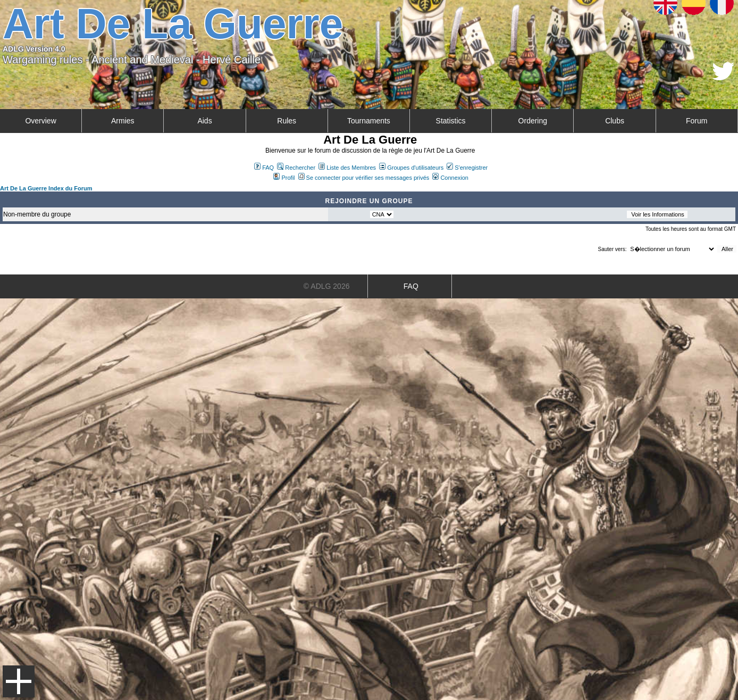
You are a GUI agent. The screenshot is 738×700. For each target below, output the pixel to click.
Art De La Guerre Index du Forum (46, 188)
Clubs (615, 121)
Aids (204, 121)
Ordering (533, 121)
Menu (19, 681)
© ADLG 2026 (327, 286)
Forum (697, 121)
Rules (287, 121)
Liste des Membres (347, 168)
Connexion (450, 178)
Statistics (451, 121)
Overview (40, 121)
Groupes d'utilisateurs (411, 168)
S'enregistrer (467, 168)
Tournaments (369, 121)
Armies (123, 121)
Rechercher (296, 168)
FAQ (264, 168)
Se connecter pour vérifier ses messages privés (364, 178)
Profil (284, 178)
